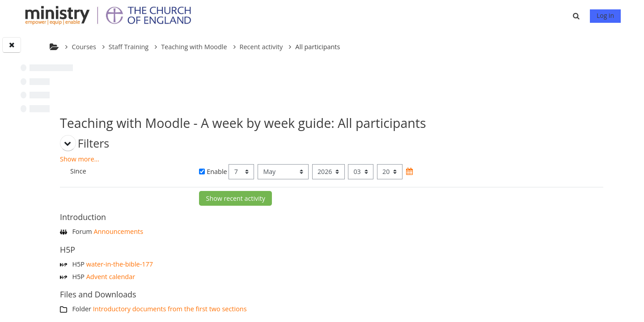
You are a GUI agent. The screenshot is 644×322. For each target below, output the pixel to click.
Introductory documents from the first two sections (267, 309)
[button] (577, 16)
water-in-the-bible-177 (217, 264)
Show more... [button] (177, 159)
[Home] (112, 15)
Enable (287, 172)
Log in (605, 15)
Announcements (215, 231)
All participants (415, 47)
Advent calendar (208, 277)
